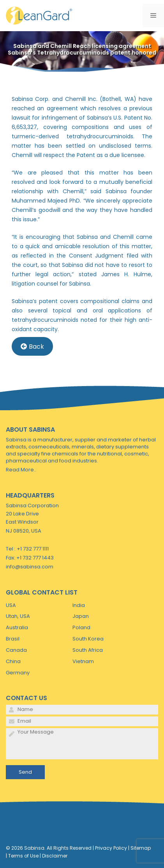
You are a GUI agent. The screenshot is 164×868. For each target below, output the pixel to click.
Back (32, 347)
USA (11, 605)
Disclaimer (55, 856)
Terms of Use (23, 856)
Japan (81, 616)
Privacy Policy (111, 848)
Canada (16, 650)
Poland (81, 627)
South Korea (88, 639)
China (13, 661)
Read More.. (21, 470)
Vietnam (83, 661)
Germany (18, 673)
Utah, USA (18, 616)
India (79, 605)
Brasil (13, 639)
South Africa (88, 650)
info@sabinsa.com (30, 567)
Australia (17, 627)
